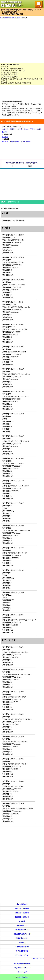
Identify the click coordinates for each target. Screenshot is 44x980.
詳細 (26, 18)
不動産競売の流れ (22, 938)
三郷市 (33, 129)
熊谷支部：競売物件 (22, 917)
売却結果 (5, 137)
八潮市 (39, 129)
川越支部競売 (14, 142)
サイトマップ (22, 972)
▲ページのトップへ (38, 958)
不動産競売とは (22, 925)
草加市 (26, 129)
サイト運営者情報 (22, 951)
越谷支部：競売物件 (22, 908)
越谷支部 (5, 129)
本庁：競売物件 (22, 904)
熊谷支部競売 (26, 142)
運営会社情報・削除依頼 (22, 964)
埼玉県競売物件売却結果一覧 (14, 18)
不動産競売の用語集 (22, 947)
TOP (1, 18)
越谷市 (20, 129)
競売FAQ (22, 942)
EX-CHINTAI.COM (23, 977)
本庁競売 (5, 142)
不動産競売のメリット (22, 930)
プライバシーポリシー (22, 955)
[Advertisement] (21, 41)
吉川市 (4, 132)
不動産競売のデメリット (22, 934)
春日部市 (13, 129)
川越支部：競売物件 (22, 913)
